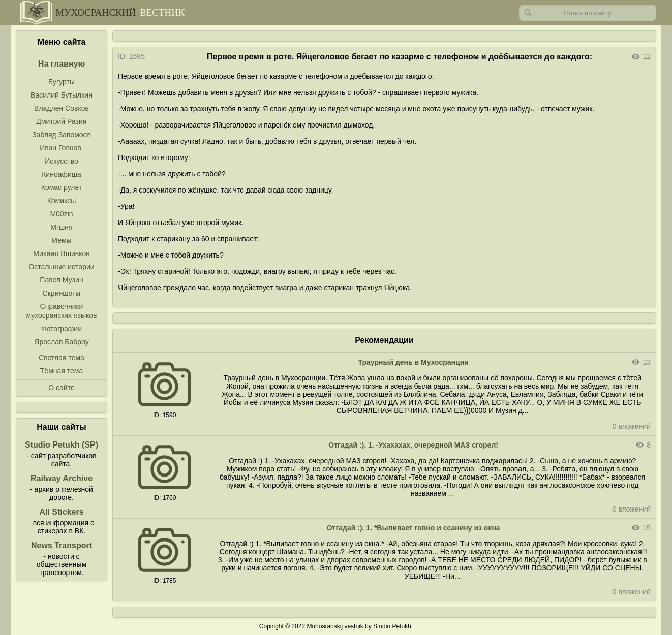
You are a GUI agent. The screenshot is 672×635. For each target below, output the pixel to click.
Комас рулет (62, 187)
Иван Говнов (60, 148)
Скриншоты (62, 293)
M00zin (61, 214)
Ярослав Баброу (61, 342)
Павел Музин (61, 280)
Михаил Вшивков (61, 253)
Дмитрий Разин (61, 121)
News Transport (62, 545)
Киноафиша (62, 174)
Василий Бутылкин (62, 95)
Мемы (61, 240)
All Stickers (61, 512)
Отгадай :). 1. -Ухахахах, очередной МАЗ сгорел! (413, 445)
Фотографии (62, 329)
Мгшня (61, 227)
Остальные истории (61, 267)
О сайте (61, 388)
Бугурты (62, 82)
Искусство (62, 161)
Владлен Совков (62, 108)
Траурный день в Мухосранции (414, 362)
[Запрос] (588, 13)
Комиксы (62, 201)
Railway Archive (62, 478)
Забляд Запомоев (62, 135)
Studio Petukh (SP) (62, 445)
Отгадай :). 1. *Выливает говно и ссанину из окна (414, 528)
